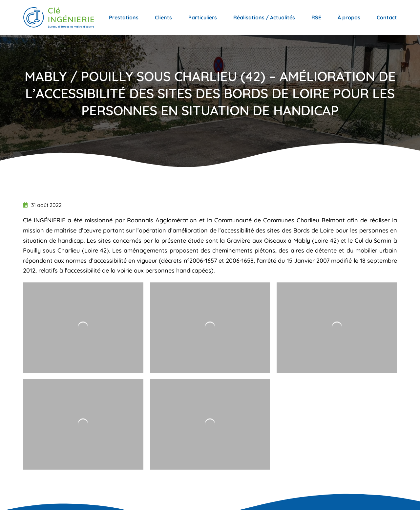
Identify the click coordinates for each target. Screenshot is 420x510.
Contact (387, 17)
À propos (349, 17)
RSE (316, 17)
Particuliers (203, 17)
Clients (163, 17)
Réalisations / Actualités (264, 17)
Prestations (124, 17)
